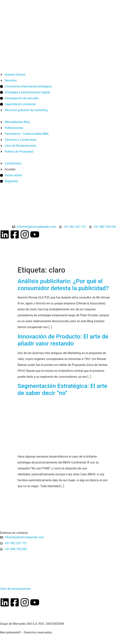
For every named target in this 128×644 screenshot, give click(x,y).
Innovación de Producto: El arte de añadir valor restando (63, 340)
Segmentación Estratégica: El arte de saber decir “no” (63, 389)
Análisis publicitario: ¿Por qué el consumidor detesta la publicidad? (63, 285)
